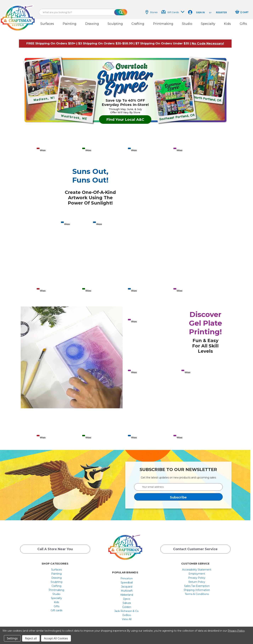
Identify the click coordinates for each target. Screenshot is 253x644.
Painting (70, 24)
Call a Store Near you (55, 547)
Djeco (127, 596)
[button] (208, 40)
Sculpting (115, 24)
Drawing (92, 24)
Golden (127, 604)
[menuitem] (56, 567)
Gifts (243, 24)
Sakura (127, 600)
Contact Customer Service (195, 547)
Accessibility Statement (197, 567)
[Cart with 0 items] (242, 12)
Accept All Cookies (56, 638)
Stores (152, 12)
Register (221, 12)
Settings (12, 638)
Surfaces (47, 24)
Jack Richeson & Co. (127, 608)
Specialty (208, 24)
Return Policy (197, 579)
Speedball (127, 580)
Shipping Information (197, 587)
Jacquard (127, 584)
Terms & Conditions (197, 591)
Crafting (138, 24)
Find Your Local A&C (125, 117)
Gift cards (57, 608)
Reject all (31, 638)
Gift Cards (173, 12)
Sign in (200, 12)
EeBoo (127, 612)
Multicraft (127, 588)
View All (127, 616)
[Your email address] (178, 484)
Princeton (127, 576)
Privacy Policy (197, 575)
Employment (197, 571)
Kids (227, 24)
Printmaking (163, 24)
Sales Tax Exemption (197, 583)
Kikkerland (127, 592)
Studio (187, 24)
